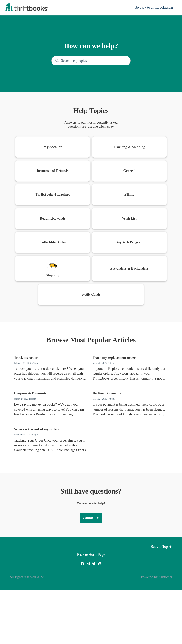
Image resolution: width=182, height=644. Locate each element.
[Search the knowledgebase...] (91, 61)
